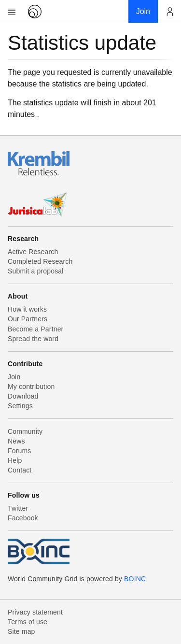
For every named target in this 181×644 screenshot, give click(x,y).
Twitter (18, 508)
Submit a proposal (36, 271)
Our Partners (28, 319)
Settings (20, 406)
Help (15, 460)
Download (23, 396)
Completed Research (40, 261)
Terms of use (28, 622)
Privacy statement (35, 612)
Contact (20, 470)
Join (14, 377)
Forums (19, 451)
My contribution (31, 386)
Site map (21, 631)
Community (25, 431)
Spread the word (33, 339)
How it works (27, 309)
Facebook (23, 518)
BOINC (135, 579)
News (16, 441)
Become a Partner (35, 329)
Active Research (33, 252)
